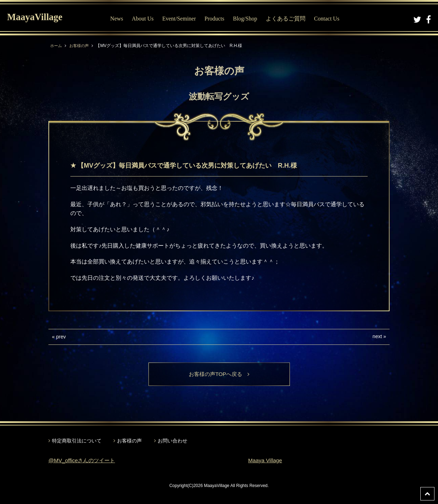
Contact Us (331, 19)
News (120, 19)
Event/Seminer (183, 19)
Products (218, 19)
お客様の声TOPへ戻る (219, 374)
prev (61, 337)
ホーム (57, 46)
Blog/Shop (249, 19)
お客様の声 (81, 46)
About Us (146, 19)
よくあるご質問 (289, 19)
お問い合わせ (173, 441)
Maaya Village (266, 461)
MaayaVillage (38, 18)
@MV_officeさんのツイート (84, 461)
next (377, 336)
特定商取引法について (77, 441)
